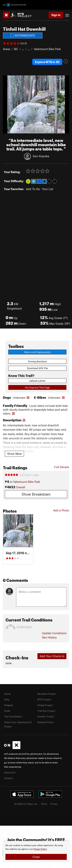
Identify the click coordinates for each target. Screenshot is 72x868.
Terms (44, 804)
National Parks (45, 722)
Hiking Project (45, 705)
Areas (7, 49)
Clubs (7, 711)
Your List (48, 189)
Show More (14, 454)
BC (16, 49)
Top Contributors (13, 716)
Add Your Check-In (52, 656)
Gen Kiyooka (41, 156)
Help (7, 699)
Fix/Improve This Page (37, 387)
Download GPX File (37, 368)
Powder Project (46, 716)
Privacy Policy (40, 849)
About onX (10, 772)
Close (36, 857)
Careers (8, 778)
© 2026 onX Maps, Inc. (26, 804)
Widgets (9, 705)
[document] (36, 852)
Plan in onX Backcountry (37, 352)
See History (49, 637)
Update (54, 633)
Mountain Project (46, 694)
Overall (21, 487)
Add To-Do (33, 189)
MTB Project (44, 699)
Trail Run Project (46, 711)
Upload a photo (37, 381)
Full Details (62, 467)
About (7, 694)
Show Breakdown (36, 494)
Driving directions (37, 361)
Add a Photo (61, 510)
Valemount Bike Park (47, 49)
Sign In (56, 15)
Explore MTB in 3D (47, 62)
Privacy (54, 804)
